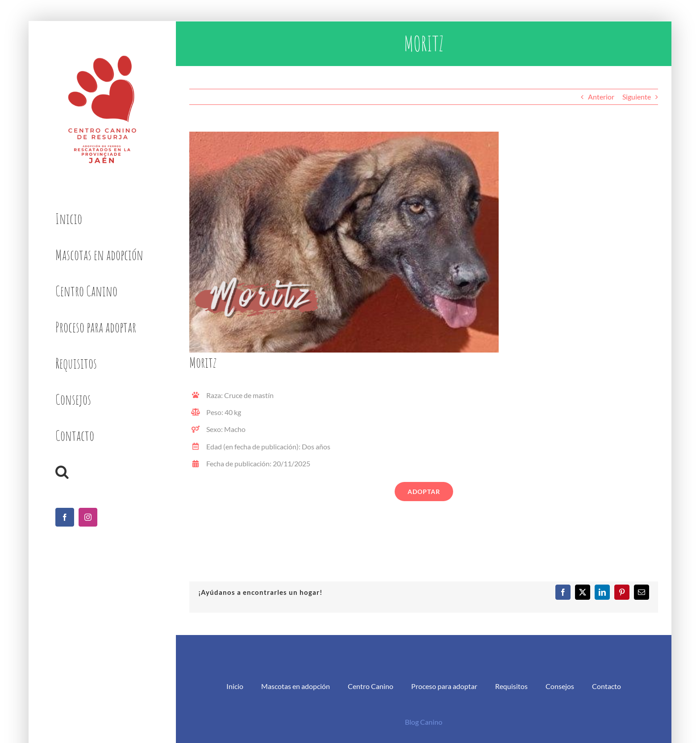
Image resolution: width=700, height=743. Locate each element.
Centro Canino (371, 686)
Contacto (606, 686)
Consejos (560, 686)
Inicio (235, 686)
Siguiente (637, 97)
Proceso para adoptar (444, 686)
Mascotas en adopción (296, 686)
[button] (102, 472)
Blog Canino (424, 722)
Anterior (601, 97)
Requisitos (511, 686)
